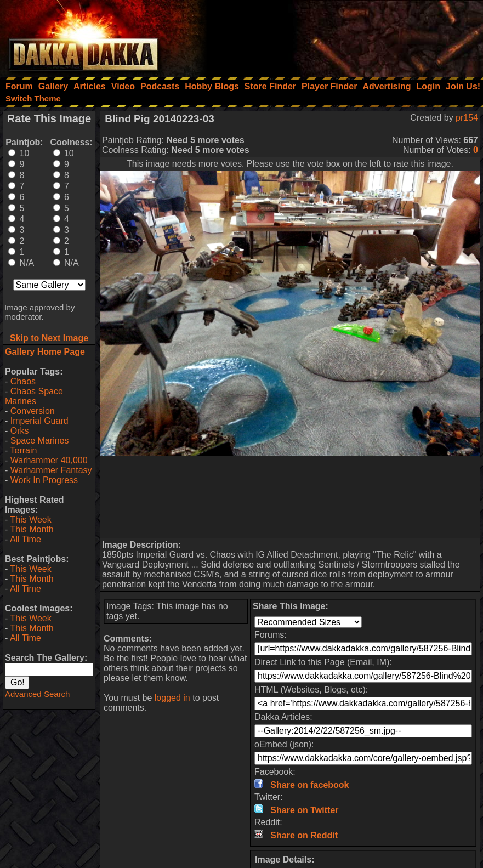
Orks (20, 431)
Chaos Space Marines (34, 396)
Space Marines (40, 441)
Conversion (33, 411)
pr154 (467, 118)
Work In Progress (44, 480)
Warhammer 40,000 (49, 460)
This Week (30, 520)
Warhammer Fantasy (51, 470)
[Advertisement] (336, 36)
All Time (25, 539)
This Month (32, 529)
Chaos (23, 381)
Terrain (23, 450)
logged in (172, 698)
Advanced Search (37, 694)
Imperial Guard (39, 421)
